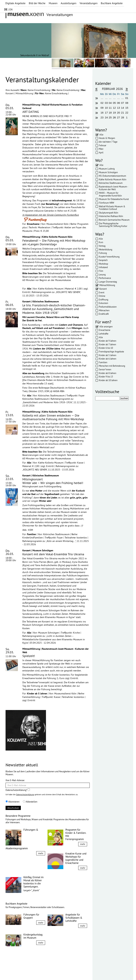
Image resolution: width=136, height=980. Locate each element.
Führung (103, 253)
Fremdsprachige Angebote (111, 352)
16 (102, 113)
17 (106, 113)
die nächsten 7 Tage (108, 142)
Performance (105, 278)
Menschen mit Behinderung (112, 366)
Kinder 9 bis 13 (106, 377)
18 (110, 113)
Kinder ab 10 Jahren (108, 380)
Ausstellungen (69, 3)
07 (123, 103)
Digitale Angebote (15, 3)
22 (127, 113)
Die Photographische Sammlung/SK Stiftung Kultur (113, 225)
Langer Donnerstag (108, 282)
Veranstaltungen (89, 3)
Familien (103, 362)
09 (102, 108)
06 (118, 103)
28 (123, 117)
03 (106, 103)
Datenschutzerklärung (25, 795)
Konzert (10, 93)
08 (127, 103)
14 (123, 108)
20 (118, 113)
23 (102, 117)
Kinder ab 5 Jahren (108, 355)
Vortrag (102, 246)
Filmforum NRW (107, 203)
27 (118, 117)
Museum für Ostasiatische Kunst (114, 199)
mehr (41, 853)
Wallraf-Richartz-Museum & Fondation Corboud (112, 208)
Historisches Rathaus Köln (111, 216)
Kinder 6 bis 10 (106, 348)
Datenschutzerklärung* (18, 790)
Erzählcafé (104, 314)
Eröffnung (104, 300)
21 (123, 113)
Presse (52, 971)
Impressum (14, 971)
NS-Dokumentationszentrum (112, 176)
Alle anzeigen (106, 326)
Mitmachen (104, 310)
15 (127, 108)
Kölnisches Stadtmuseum (111, 183)
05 (114, 103)
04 (110, 103)
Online (102, 296)
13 (118, 108)
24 (106, 117)
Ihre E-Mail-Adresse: (15, 780)
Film (101, 271)
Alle (101, 135)
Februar (103, 145)
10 (106, 108)
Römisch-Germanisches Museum (114, 220)
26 (114, 117)
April (101, 152)
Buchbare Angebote (112, 3)
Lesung (102, 275)
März (101, 149)
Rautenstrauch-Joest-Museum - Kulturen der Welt (113, 188)
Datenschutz (30, 971)
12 (114, 108)
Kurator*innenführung (109, 257)
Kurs (101, 242)
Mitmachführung (25, 93)
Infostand (103, 267)
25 (110, 117)
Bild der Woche (37, 3)
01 (127, 98)
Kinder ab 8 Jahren (108, 373)
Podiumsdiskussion (108, 307)
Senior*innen (105, 369)
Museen (53, 3)
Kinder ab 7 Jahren (107, 344)
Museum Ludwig (107, 169)
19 (114, 113)
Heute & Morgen (107, 138)
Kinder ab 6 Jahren (108, 359)
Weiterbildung (106, 249)
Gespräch (103, 260)
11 (110, 108)
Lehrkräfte (104, 334)
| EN (8, 9)
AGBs (43, 971)
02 (102, 103)
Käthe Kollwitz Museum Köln (113, 179)
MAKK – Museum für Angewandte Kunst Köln (110, 194)
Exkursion (103, 303)
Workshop (103, 264)
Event (102, 292)
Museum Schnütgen (108, 172)
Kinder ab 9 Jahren (108, 341)
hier (66, 377)
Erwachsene (105, 330)
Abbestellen (30, 802)
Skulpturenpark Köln (109, 213)
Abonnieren (12, 802)
